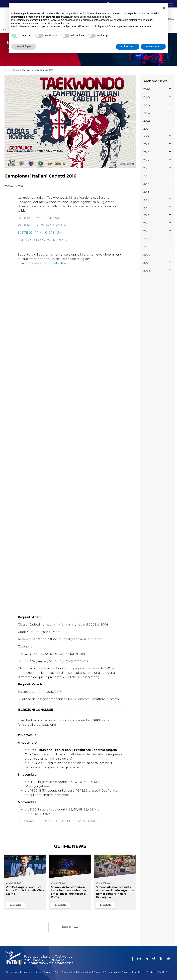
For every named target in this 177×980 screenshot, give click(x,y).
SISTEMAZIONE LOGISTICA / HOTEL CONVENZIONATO (59, 821)
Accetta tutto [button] (153, 46)
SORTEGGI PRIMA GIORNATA (40, 233)
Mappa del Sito (51, 972)
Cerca (141, 972)
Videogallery (84, 972)
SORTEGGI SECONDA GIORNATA (42, 240)
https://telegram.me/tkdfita (46, 263)
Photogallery (68, 972)
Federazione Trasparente (19, 972)
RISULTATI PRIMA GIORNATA (39, 218)
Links (38, 972)
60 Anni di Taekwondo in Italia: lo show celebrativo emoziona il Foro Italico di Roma (69, 892)
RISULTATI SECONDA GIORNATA (42, 225)
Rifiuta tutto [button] (128, 46)
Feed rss (151, 972)
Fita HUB (162, 972)
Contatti (98, 972)
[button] (164, 8)
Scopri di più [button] (24, 46)
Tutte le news (70, 927)
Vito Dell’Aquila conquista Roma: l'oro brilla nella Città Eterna (25, 890)
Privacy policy (112, 972)
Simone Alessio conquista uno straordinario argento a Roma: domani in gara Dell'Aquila (115, 892)
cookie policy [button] (104, 17)
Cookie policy (129, 972)
